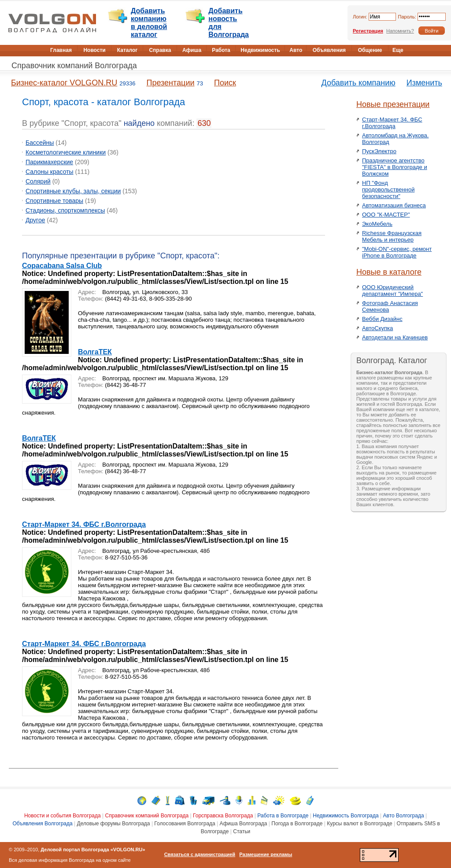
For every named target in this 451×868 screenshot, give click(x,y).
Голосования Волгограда (185, 824)
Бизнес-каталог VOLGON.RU (64, 83)
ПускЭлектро (379, 151)
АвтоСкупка (377, 328)
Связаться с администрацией (200, 854)
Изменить (424, 83)
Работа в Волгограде (283, 816)
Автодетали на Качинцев (395, 337)
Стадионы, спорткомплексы (65, 210)
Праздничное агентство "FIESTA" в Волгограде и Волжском (395, 167)
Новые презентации (393, 104)
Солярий (38, 181)
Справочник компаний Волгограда (74, 66)
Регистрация (368, 31)
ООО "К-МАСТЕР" (386, 215)
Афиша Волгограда (244, 824)
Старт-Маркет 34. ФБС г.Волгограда (84, 524)
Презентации (170, 83)
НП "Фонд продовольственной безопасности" (388, 189)
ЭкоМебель (377, 224)
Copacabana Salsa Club (62, 266)
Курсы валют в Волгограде (359, 824)
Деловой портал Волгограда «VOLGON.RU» (93, 850)
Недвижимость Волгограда (346, 816)
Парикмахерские (49, 162)
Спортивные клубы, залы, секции (73, 191)
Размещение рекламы (266, 854)
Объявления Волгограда (42, 824)
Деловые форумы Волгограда (114, 824)
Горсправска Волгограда (223, 816)
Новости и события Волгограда (63, 816)
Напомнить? (400, 31)
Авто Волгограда (404, 816)
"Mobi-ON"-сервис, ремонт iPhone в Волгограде (397, 252)
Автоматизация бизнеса (394, 205)
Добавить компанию (359, 83)
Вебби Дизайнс (382, 319)
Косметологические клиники (66, 152)
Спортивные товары (54, 201)
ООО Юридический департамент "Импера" (392, 291)
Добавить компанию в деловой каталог (149, 23)
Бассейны (40, 143)
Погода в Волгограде (297, 824)
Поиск (225, 83)
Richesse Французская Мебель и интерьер (392, 236)
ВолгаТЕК (95, 352)
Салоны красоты (50, 172)
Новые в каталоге (389, 272)
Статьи (242, 831)
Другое (35, 220)
